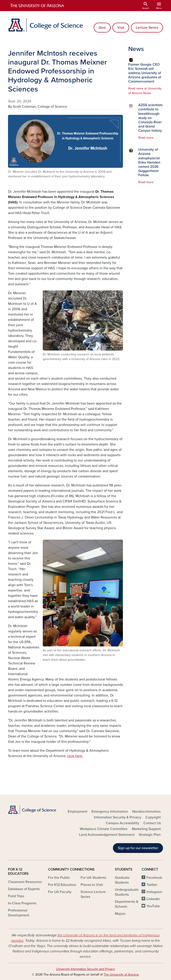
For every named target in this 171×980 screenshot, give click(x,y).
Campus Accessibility (122, 823)
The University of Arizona (121, 975)
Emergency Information (110, 812)
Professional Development (19, 913)
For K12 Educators (62, 885)
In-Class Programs (22, 903)
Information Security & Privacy (118, 817)
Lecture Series (147, 28)
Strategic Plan (150, 835)
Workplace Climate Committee (104, 829)
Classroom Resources (25, 882)
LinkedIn (153, 899)
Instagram (154, 892)
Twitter (152, 885)
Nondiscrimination (147, 812)
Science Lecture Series (93, 894)
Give (102, 28)
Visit (121, 28)
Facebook (154, 878)
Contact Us (152, 823)
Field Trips (16, 896)
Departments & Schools (127, 904)
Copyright (153, 817)
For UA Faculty (60, 892)
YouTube (153, 906)
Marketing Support (146, 829)
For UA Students (93, 878)
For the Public (59, 878)
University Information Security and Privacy (85, 969)
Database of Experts (24, 889)
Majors (120, 914)
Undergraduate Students (127, 892)
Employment (77, 812)
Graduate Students (122, 880)
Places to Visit (92, 885)
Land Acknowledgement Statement (107, 835)
